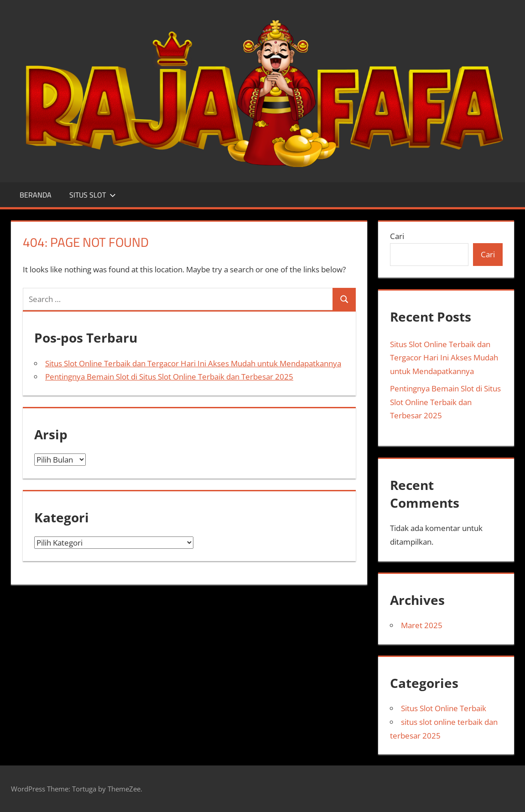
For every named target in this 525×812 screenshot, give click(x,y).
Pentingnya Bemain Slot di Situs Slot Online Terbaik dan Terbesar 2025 (169, 377)
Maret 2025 (422, 625)
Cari (397, 236)
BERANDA (36, 195)
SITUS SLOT (93, 195)
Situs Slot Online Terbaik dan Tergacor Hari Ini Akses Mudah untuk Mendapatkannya (193, 363)
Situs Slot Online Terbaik (444, 708)
